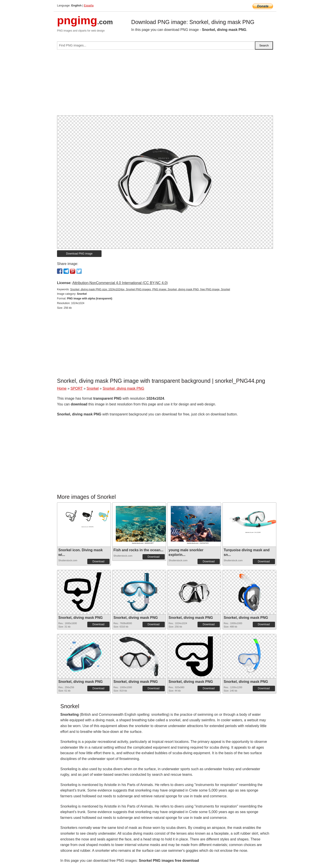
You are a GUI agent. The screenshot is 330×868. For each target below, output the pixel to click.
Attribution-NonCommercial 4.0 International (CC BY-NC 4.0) (120, 283)
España (89, 5)
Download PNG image (79, 254)
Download (98, 561)
